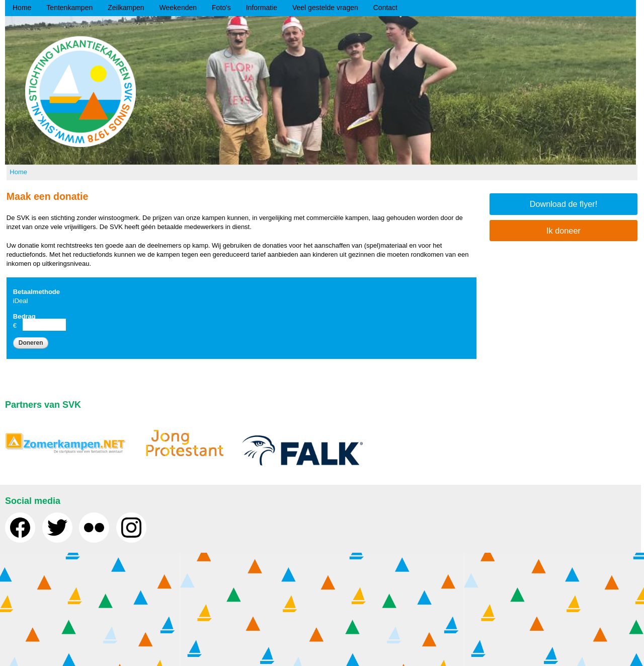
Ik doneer (563, 231)
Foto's (221, 8)
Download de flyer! (564, 204)
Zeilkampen (126, 8)
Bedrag (24, 316)
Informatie (262, 8)
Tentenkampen (69, 8)
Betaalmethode (36, 292)
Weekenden (178, 8)
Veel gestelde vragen (325, 8)
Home (22, 8)
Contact (385, 8)
